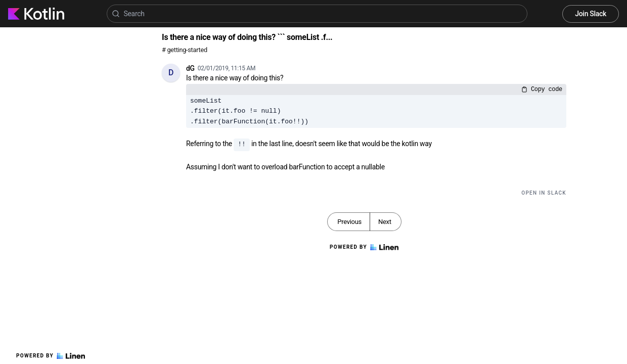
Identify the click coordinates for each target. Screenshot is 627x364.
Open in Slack (544, 193)
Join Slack (591, 14)
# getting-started (185, 50)
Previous (349, 222)
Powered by (51, 356)
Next (385, 222)
